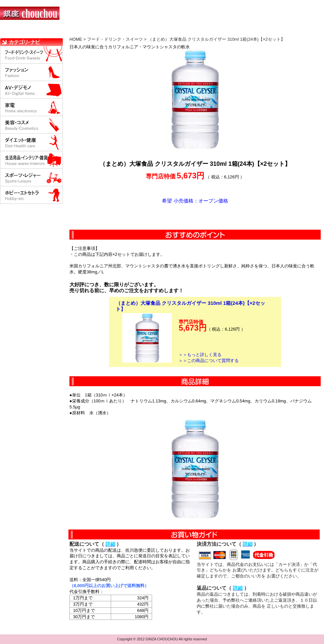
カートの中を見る (289, 31)
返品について (201, 31)
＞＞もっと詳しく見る (200, 355)
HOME (29, 31)
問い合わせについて (245, 31)
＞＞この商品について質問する (209, 361)
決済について (115, 31)
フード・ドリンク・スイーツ (115, 39)
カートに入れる (195, 217)
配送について (158, 31)
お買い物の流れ (69, 31)
